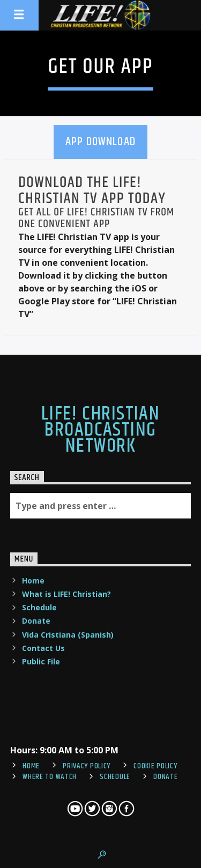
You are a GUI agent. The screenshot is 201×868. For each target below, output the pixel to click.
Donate (36, 621)
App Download (100, 142)
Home (33, 581)
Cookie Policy (155, 766)
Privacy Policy (87, 766)
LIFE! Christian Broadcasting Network (101, 431)
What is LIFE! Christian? (66, 594)
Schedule (39, 607)
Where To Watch (50, 777)
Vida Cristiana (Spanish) (68, 635)
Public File (41, 661)
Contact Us (43, 648)
